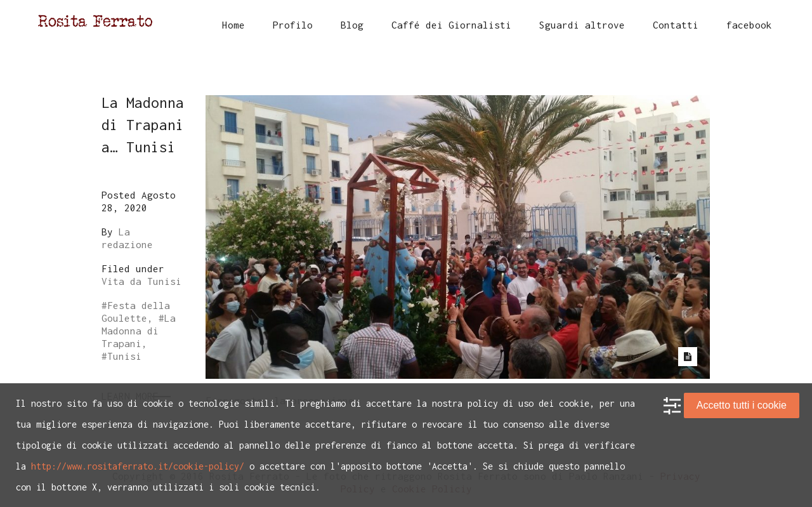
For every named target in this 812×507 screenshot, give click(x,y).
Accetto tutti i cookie (742, 405)
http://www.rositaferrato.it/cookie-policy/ (138, 466)
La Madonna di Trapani (139, 331)
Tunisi (124, 356)
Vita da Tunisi (141, 281)
